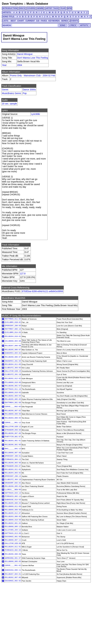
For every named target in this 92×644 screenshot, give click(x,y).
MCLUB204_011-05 (13, 364)
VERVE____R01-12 (13, 423)
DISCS (22, 8)
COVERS (31, 8)
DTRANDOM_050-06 (13, 430)
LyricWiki (35, 114)
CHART (21, 21)
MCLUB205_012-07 (13, 513)
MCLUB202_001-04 (13, 523)
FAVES (44, 21)
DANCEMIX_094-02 (13, 353)
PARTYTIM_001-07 (13, 437)
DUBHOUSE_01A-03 (13, 500)
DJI (38, 21)
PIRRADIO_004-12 (13, 459)
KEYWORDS (54, 21)
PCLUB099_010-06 (13, 382)
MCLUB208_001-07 (13, 386)
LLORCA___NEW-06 (13, 490)
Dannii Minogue (25, 54)
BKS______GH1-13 (13, 449)
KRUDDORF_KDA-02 (13, 483)
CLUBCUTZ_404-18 (13, 480)
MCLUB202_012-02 (13, 378)
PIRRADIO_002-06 (13, 550)
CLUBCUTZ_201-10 (13, 374)
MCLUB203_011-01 (13, 469)
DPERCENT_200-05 (13, 326)
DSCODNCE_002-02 (13, 581)
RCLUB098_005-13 (13, 527)
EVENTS (74, 21)
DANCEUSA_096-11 (13, 570)
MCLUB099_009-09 (13, 510)
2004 (20, 65)
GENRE (40, 8)
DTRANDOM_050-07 (13, 466)
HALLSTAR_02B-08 (13, 543)
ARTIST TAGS (52, 8)
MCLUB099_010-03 (13, 393)
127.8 (23, 274)
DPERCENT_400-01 (13, 456)
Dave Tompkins (12, 4)
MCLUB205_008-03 (13, 503)
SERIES (65, 21)
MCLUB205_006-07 (13, 350)
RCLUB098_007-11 (13, 540)
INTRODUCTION (10, 8)
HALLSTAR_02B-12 (13, 427)
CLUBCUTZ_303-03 (13, 368)
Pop (25, 93)
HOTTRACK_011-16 (13, 389)
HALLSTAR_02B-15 (13, 371)
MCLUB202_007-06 (13, 577)
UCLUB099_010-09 (13, 520)
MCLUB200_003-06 (13, 463)
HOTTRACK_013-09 (13, 533)
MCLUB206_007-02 (13, 411)
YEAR (63, 8)
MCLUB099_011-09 (13, 506)
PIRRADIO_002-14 (13, 496)
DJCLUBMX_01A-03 (13, 332)
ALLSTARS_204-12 (13, 530)
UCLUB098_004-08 (13, 341)
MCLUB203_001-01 (13, 441)
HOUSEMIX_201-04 (13, 361)
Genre (5, 90)
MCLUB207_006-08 (13, 346)
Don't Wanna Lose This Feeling (33, 58)
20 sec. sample (9, 104)
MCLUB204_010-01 (13, 336)
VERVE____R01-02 (13, 565)
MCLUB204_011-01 (13, 547)
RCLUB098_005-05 (13, 561)
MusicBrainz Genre (11, 93)
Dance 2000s (29, 90)
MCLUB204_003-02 (13, 473)
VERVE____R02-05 (13, 407)
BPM (70, 8)
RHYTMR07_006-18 (13, 329)
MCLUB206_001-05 (13, 445)
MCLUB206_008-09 (13, 554)
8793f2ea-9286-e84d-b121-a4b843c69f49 (42, 291)
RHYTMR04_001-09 (13, 403)
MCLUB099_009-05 (13, 414)
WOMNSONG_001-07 (13, 558)
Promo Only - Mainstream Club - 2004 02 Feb (33, 76)
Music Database (37, 4)
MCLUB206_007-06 (13, 433)
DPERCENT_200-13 (13, 476)
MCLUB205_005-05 (13, 399)
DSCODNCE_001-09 (13, 537)
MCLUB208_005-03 (13, 486)
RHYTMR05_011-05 (13, 319)
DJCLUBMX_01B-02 (13, 322)
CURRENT (30, 21)
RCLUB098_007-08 (13, 453)
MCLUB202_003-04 (13, 396)
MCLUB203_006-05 (13, 517)
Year (4, 65)
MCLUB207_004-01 (13, 574)
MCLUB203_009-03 (13, 418)
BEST (13, 21)
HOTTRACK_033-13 (13, 493)
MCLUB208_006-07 (13, 357)
